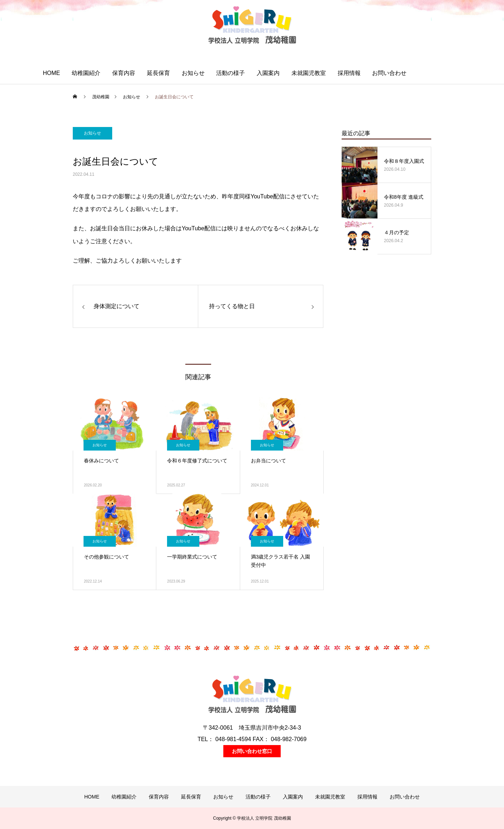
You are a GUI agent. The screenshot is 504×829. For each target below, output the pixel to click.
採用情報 (349, 73)
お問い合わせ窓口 (252, 751)
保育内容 (124, 73)
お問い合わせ (389, 73)
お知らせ (193, 73)
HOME (51, 73)
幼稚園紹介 (86, 73)
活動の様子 (230, 73)
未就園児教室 (309, 73)
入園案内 (268, 73)
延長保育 (158, 73)
